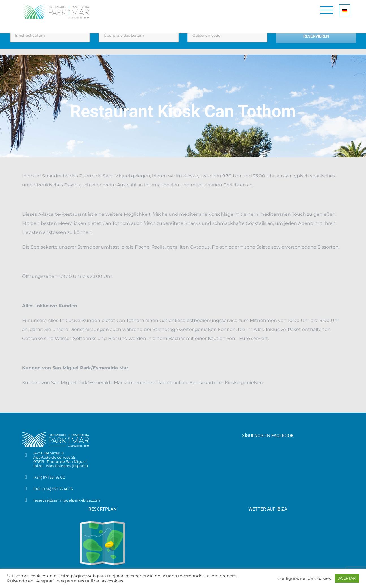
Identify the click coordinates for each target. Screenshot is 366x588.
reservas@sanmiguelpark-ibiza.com (67, 500)
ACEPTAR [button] (347, 578)
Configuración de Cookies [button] (304, 578)
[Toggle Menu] (326, 10)
